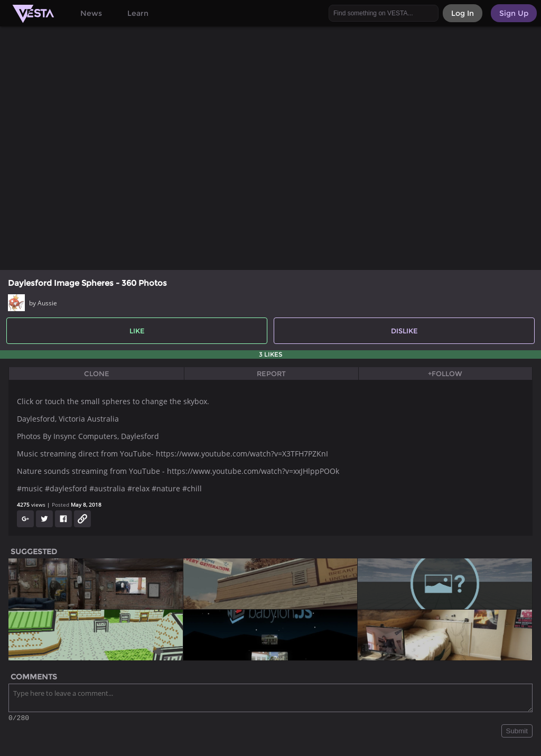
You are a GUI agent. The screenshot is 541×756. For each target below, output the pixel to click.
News (91, 13)
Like (137, 331)
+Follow (445, 374)
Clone (97, 374)
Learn (138, 13)
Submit (517, 732)
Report (271, 374)
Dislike (404, 331)
